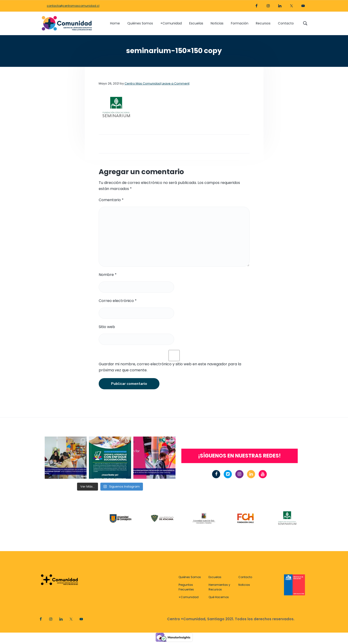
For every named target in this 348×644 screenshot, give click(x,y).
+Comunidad (189, 597)
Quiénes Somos (190, 577)
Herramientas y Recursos (219, 587)
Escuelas (215, 577)
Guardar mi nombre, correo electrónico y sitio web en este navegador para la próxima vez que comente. (170, 367)
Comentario (111, 200)
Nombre (108, 275)
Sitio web (107, 327)
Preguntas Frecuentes (186, 587)
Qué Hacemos (219, 597)
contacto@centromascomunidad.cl (73, 6)
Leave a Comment (176, 83)
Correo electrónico (118, 301)
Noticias (244, 585)
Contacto (245, 577)
